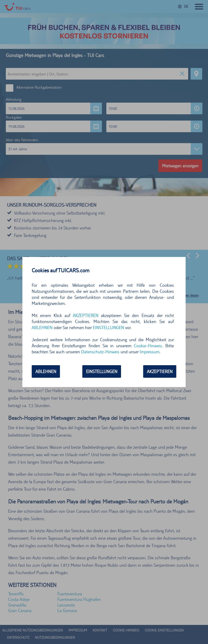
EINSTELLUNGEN (108, 327)
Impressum (150, 352)
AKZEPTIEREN (86, 315)
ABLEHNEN (42, 327)
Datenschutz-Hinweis (100, 352)
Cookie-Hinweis (148, 346)
